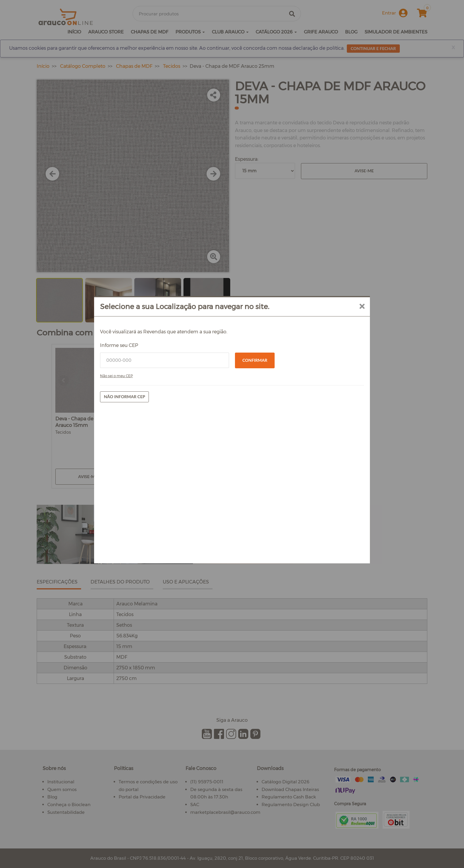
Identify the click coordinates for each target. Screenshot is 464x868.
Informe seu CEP (119, 345)
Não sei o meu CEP (116, 376)
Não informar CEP (124, 397)
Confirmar (255, 360)
